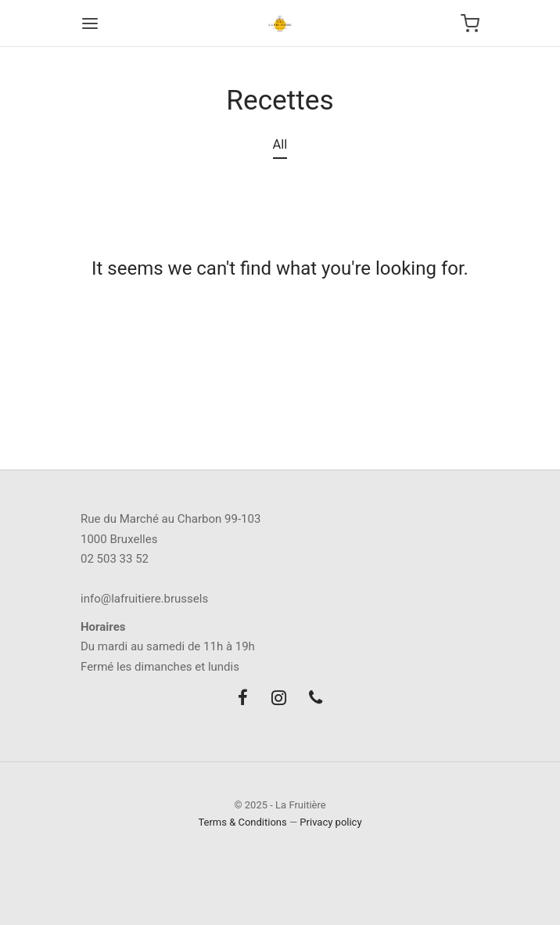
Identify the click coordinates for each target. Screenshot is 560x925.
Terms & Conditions (242, 822)
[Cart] (470, 23)
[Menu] (90, 23)
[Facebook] (243, 699)
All (280, 144)
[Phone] (316, 699)
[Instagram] (279, 699)
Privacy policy (330, 822)
